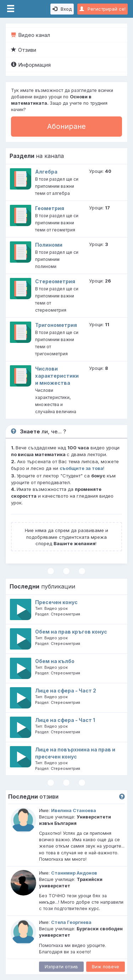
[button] (122, 797)
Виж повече (106, 967)
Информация (31, 65)
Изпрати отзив (61, 967)
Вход (62, 9)
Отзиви (24, 50)
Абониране (66, 126)
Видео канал (31, 35)
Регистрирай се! (102, 9)
